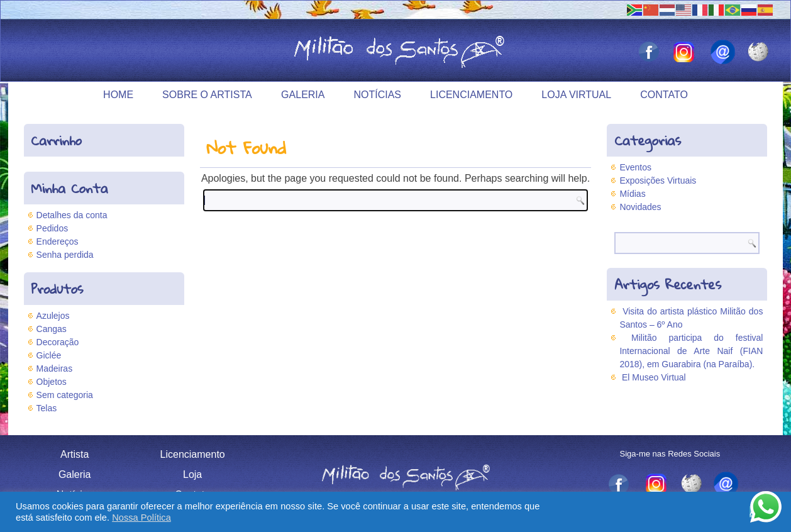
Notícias (377, 95)
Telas (47, 408)
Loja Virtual (576, 95)
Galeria (303, 95)
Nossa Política (141, 518)
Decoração (58, 342)
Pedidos (53, 228)
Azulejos (53, 316)
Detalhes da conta (72, 215)
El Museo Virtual (654, 377)
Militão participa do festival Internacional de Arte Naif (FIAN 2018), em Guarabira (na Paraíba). (691, 351)
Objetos (52, 382)
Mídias (632, 194)
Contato (664, 95)
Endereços (58, 241)
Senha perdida (65, 255)
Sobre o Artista (207, 95)
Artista (75, 454)
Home (118, 95)
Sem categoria (65, 395)
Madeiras (55, 369)
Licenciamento (471, 95)
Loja (192, 474)
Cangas (52, 329)
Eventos (635, 167)
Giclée (49, 355)
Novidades (640, 207)
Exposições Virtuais (658, 180)
